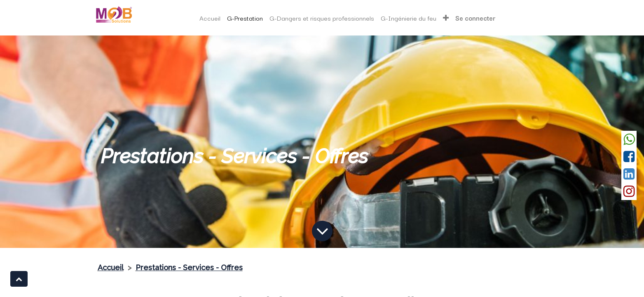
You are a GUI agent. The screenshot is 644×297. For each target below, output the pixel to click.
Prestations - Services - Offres (189, 268)
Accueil (111, 268)
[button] (19, 279)
